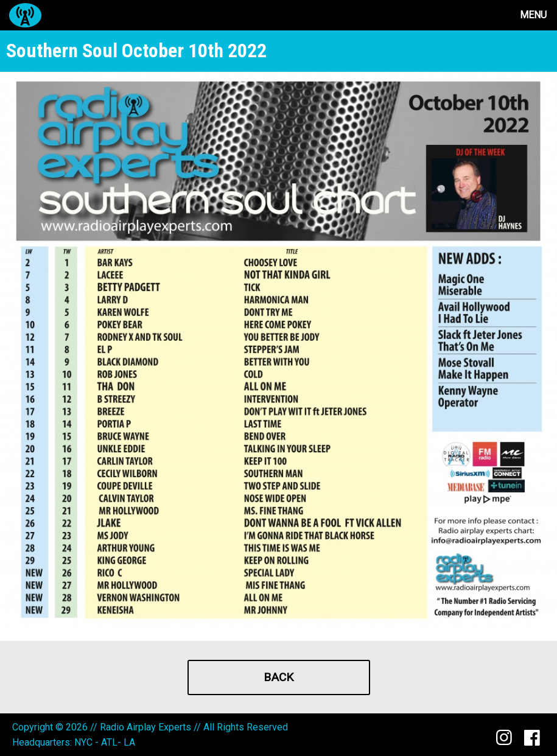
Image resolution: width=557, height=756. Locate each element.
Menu (533, 15)
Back (278, 677)
